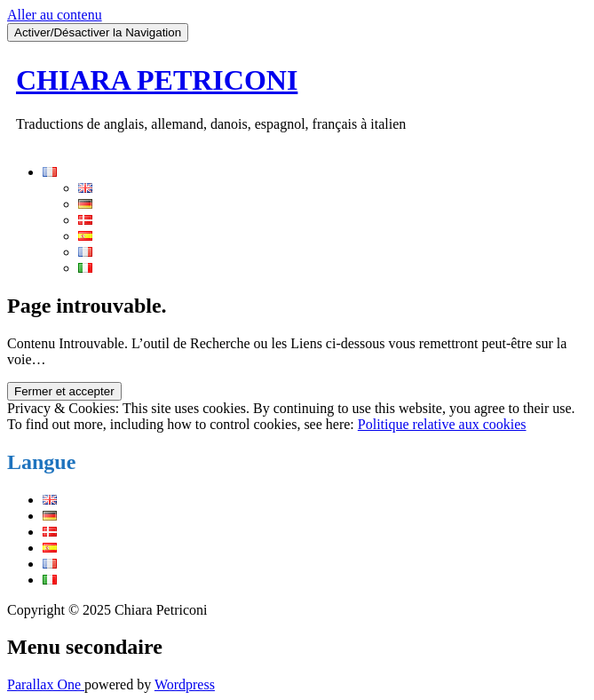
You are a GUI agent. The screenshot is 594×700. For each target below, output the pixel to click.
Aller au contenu (55, 15)
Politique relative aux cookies (442, 424)
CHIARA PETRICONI (157, 80)
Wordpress (185, 684)
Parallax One (46, 684)
